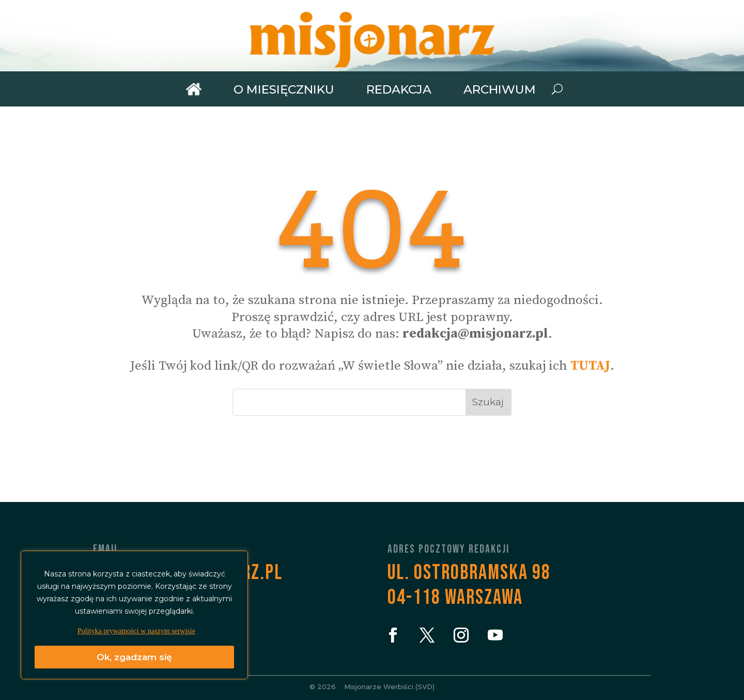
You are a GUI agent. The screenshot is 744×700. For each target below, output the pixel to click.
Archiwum (500, 90)
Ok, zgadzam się (134, 657)
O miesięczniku (284, 90)
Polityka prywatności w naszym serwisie (136, 631)
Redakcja (399, 90)
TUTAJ (590, 366)
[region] (134, 615)
